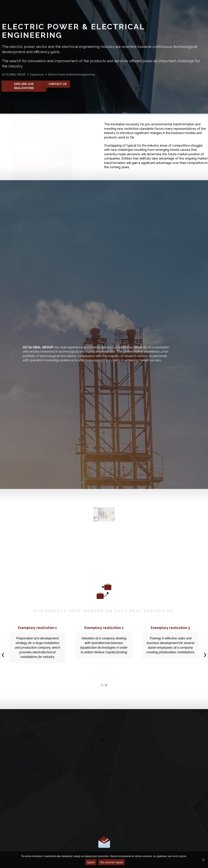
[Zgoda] (203, 860)
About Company (43, 9)
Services (81, 9)
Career (142, 9)
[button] (3, 655)
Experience (113, 9)
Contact (167, 9)
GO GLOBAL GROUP (14, 75)
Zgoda (91, 862)
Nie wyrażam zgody (112, 862)
